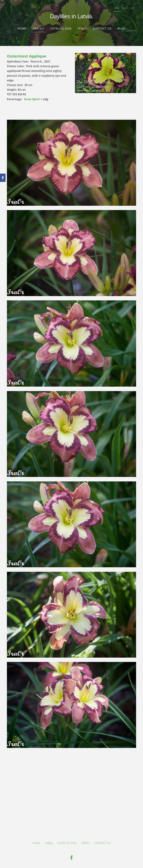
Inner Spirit (32, 99)
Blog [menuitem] (122, 29)
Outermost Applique (26, 56)
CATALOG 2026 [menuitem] (61, 29)
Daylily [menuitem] (38, 29)
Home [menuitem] (22, 29)
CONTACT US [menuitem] (102, 29)
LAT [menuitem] (133, 8)
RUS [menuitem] (125, 8)
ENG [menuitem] (117, 8)
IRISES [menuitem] (82, 29)
